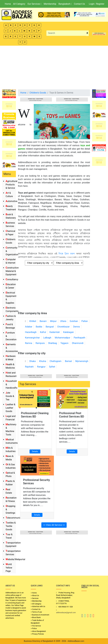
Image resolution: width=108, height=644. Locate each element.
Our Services (34, 4)
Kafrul (43, 332)
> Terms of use (36, 612)
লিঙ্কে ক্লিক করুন (67, 254)
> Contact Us (36, 609)
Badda (39, 327)
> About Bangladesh (38, 631)
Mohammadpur (63, 338)
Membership (50, 4)
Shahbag (53, 343)
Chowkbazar (63, 327)
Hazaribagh (31, 332)
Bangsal (50, 327)
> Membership (36, 601)
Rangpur (41, 367)
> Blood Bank (36, 618)
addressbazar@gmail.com (66, 613)
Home (8, 4)
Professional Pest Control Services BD (72, 415)
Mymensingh (82, 361)
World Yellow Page (9, 568)
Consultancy (12, 279)
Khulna (43, 361)
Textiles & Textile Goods (11, 526)
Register (100, 4)
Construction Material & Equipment (12, 271)
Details (35, 451)
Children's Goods (38, 93)
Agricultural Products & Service (11, 185)
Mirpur (53, 321)
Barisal (68, 361)
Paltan (85, 321)
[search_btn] (87, 33)
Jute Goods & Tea (10, 396)
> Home (34, 593)
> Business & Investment (40, 615)
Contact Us (79, 4)
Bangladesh (65, 4)
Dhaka (33, 361)
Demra (76, 327)
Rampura (40, 343)
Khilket (33, 321)
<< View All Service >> (54, 525)
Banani (43, 321)
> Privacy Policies (37, 634)
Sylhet (52, 367)
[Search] (66, 33)
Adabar (29, 327)
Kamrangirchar (32, 338)
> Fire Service (36, 626)
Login (92, 4)
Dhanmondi (78, 343)
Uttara (63, 321)
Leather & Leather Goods (10, 408)
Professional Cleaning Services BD (35, 415)
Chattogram (56, 361)
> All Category (36, 604)
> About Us (35, 596)
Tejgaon (64, 343)
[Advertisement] (54, 67)
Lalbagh (47, 338)
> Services (35, 598)
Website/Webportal (15, 559)
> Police (34, 628)
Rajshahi (29, 367)
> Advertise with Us (38, 607)
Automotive (12, 201)
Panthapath (79, 338)
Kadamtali (55, 332)
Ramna (29, 343)
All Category (19, 4)
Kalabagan (68, 332)
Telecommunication (16, 518)
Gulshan (74, 321)
